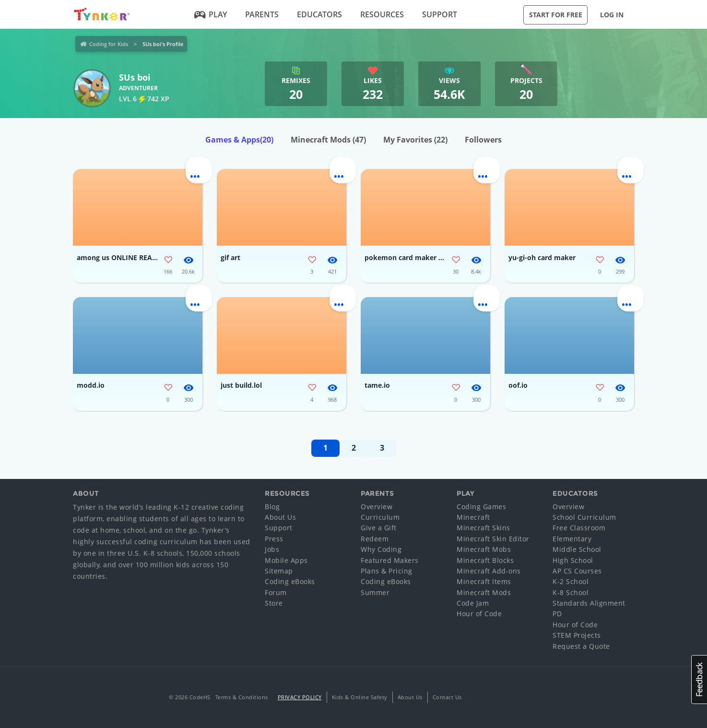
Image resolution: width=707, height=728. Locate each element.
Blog (272, 507)
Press (274, 539)
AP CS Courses (577, 571)
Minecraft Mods (328, 140)
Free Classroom (579, 528)
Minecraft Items (484, 581)
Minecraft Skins (483, 528)
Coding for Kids (109, 44)
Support (440, 14)
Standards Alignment (589, 603)
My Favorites (415, 140)
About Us (280, 517)
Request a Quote (581, 646)
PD (557, 614)
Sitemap (279, 571)
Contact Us (447, 697)
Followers (483, 140)
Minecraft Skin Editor (493, 539)
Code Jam (473, 603)
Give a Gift (379, 528)
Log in (612, 15)
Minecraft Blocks (485, 560)
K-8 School (571, 592)
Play (211, 14)
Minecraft (473, 517)
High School (573, 560)
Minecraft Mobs (484, 549)
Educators (319, 14)
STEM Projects (577, 635)
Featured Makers (390, 560)
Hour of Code (479, 614)
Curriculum (380, 517)
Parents (262, 14)
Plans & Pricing (387, 571)
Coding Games (481, 507)
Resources (382, 14)
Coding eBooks (290, 581)
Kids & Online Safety (360, 697)
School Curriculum (584, 517)
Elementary (572, 539)
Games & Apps (239, 140)
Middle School (577, 549)
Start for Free (556, 15)
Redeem (375, 539)
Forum (276, 592)
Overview (377, 507)
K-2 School (571, 581)
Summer (375, 592)
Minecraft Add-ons (489, 571)
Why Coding (381, 549)
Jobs (272, 549)
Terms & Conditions (242, 697)
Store (274, 603)
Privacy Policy (300, 697)
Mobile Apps (286, 560)
